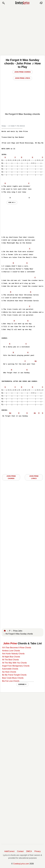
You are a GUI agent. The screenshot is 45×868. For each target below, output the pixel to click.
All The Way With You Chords (14, 663)
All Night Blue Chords (11, 657)
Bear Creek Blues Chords (13, 678)
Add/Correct (9, 851)
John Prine (10, 643)
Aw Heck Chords (9, 672)
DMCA (29, 851)
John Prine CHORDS (11, 477)
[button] (3, 3)
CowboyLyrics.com (21, 864)
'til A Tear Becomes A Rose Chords (17, 648)
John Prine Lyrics (23, 78)
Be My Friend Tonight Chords (14, 675)
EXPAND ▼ (22, 684)
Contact (20, 851)
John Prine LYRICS (34, 477)
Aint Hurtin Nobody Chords (13, 654)
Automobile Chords (10, 669)
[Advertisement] (22, 30)
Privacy (38, 851)
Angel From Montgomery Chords (16, 666)
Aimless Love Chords (11, 651)
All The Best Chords (10, 660)
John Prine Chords (22, 72)
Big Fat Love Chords (11, 681)
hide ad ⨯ (12, 202)
